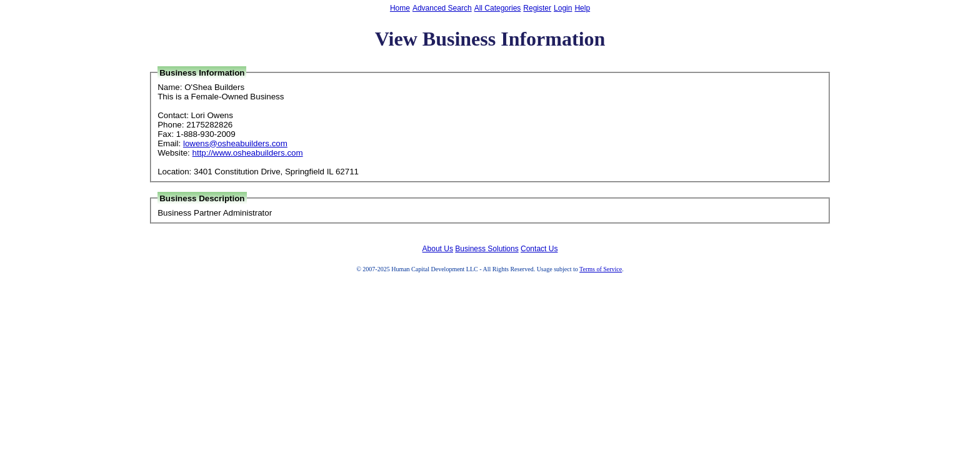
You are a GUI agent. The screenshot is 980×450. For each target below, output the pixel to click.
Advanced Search (442, 8)
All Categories (498, 8)
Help (582, 8)
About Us (438, 249)
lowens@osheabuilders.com (235, 143)
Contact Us (539, 249)
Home (400, 8)
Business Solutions (487, 249)
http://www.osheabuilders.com (248, 153)
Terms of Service (601, 269)
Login (563, 8)
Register (537, 8)
